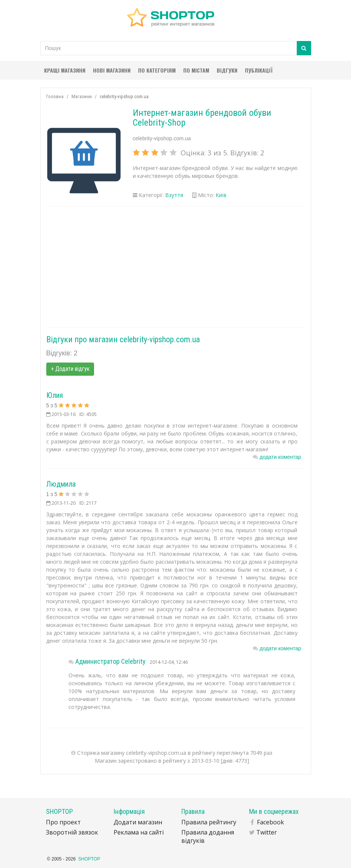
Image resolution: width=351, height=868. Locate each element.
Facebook (270, 822)
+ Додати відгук (70, 369)
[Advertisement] (176, 267)
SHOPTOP (89, 859)
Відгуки (227, 70)
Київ (221, 195)
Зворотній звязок (72, 832)
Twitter (267, 832)
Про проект (63, 822)
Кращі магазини (65, 70)
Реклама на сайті (139, 832)
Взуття (174, 195)
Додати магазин (138, 822)
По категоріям (157, 70)
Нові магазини (112, 70)
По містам (196, 70)
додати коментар (280, 457)
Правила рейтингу (209, 822)
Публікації (259, 70)
